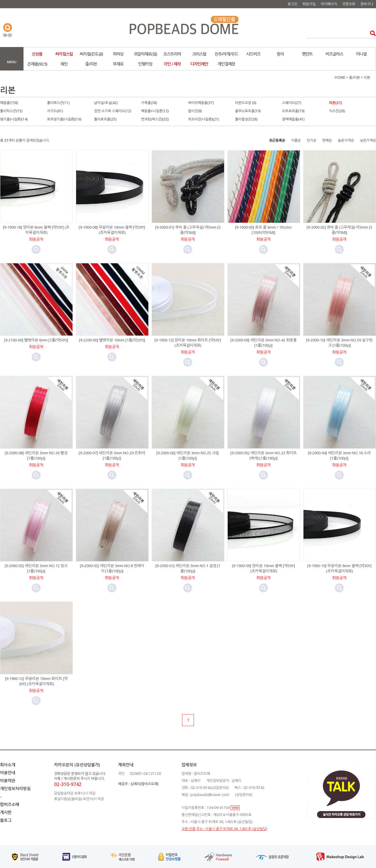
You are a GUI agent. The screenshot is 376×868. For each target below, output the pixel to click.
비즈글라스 (334, 54)
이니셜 (361, 54)
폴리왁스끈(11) (58, 103)
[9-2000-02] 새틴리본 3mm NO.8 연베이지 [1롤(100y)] (112, 568)
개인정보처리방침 (15, 789)
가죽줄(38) (149, 103)
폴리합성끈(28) (246, 119)
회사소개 (8, 765)
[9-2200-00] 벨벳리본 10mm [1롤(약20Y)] (112, 340)
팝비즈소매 (10, 804)
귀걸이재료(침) (145, 54)
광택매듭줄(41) (293, 119)
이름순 (296, 140)
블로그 (6, 820)
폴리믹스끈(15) (11, 111)
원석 (280, 54)
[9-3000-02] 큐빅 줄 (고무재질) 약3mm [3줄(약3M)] (339, 230)
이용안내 (8, 773)
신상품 (37, 54)
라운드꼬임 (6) (246, 103)
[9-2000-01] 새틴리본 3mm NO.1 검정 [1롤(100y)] (188, 568)
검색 (371, 33)
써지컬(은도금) (91, 54)
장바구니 (367, 4)
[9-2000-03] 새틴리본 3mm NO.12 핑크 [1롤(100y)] (36, 568)
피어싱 (118, 54)
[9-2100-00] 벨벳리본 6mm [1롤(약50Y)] (36, 340)
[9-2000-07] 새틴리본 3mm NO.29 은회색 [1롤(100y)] (112, 455)
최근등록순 (277, 140)
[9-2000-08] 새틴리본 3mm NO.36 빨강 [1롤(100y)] (36, 455)
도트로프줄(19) (293, 111)
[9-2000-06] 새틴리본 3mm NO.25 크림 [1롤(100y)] (188, 455)
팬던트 (307, 54)
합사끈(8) (195, 111)
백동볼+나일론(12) (155, 111)
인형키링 (145, 64)
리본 (367, 77)
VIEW (235, 808)
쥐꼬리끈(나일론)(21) (203, 119)
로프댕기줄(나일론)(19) (64, 119)
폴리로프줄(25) (105, 119)
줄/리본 (91, 64)
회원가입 (309, 4)
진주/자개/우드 (226, 54)
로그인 (292, 4)
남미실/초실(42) (106, 103)
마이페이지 (329, 4)
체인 (64, 64)
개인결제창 (226, 64)
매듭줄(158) (9, 103)
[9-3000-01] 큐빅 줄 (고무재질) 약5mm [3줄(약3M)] (188, 230)
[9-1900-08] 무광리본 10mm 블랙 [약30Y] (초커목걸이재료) (112, 230)
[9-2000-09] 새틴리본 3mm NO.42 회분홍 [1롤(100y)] (263, 343)
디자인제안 (199, 64)
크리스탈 (199, 54)
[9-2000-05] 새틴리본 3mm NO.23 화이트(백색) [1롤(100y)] (263, 455)
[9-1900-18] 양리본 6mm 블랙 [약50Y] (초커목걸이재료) (36, 230)
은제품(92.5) (37, 64)
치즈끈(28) (337, 111)
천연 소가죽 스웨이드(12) (113, 111)
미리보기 (36, 249)
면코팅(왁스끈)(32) (155, 119)
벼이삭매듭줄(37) (201, 103)
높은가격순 (346, 140)
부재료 (118, 64)
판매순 (327, 140)
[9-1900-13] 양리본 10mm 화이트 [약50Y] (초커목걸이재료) (188, 343)
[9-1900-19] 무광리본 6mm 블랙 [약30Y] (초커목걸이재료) (339, 568)
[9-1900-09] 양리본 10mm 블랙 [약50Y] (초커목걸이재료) (263, 568)
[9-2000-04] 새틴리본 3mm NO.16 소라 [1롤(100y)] (339, 455)
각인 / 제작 (172, 64)
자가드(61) (55, 111)
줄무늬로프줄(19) (248, 111)
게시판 (6, 812)
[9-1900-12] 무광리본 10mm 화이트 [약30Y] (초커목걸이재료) (36, 681)
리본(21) (335, 103)
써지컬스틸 (64, 54)
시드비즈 (253, 54)
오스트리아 (172, 54)
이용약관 (8, 781)
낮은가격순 (368, 140)
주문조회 (349, 4)
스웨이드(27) (292, 103)
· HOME (339, 77)
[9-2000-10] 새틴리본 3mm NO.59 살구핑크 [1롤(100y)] (339, 343)
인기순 (312, 140)
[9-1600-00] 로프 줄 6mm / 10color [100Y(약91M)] (263, 230)
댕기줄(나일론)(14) (14, 119)
